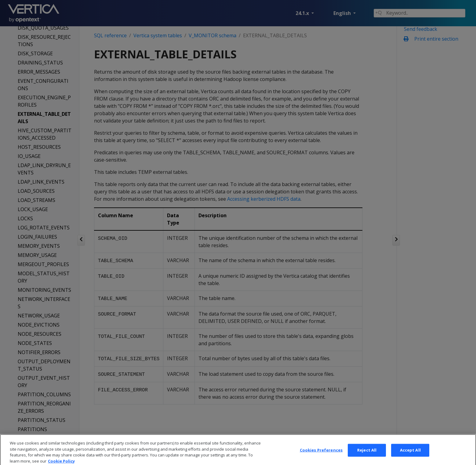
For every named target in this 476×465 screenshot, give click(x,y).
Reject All (367, 457)
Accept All (410, 457)
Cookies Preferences (321, 457)
